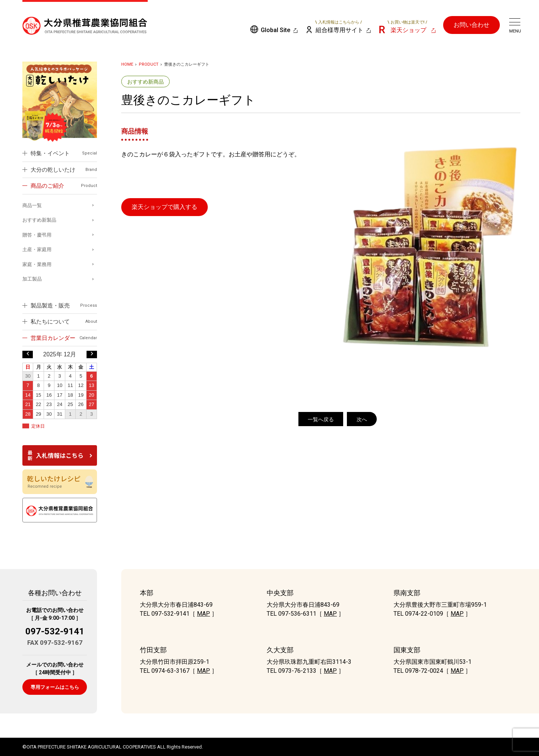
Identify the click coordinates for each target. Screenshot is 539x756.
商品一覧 (32, 205)
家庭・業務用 (37, 264)
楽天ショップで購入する (164, 207)
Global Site (275, 30)
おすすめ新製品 (39, 220)
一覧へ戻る (321, 419)
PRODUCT (149, 64)
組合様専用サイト (339, 26)
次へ (362, 419)
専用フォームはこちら (55, 687)
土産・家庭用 (37, 249)
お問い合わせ (471, 25)
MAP (203, 614)
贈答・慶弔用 (37, 235)
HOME (127, 64)
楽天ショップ (407, 26)
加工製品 (32, 279)
